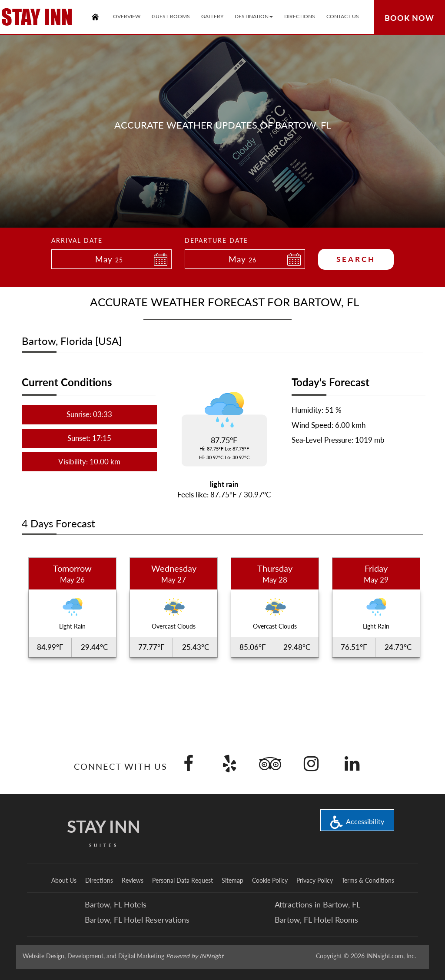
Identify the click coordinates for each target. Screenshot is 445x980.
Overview (127, 16)
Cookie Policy (270, 880)
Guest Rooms (171, 16)
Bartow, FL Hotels (116, 904)
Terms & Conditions (368, 880)
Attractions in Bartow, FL (317, 904)
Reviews (133, 880)
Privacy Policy (315, 880)
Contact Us (343, 16)
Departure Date (216, 240)
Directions (99, 880)
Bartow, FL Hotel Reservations (137, 920)
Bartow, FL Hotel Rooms (316, 920)
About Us (64, 880)
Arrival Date (77, 240)
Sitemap (232, 880)
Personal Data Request (183, 880)
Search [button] (356, 259)
